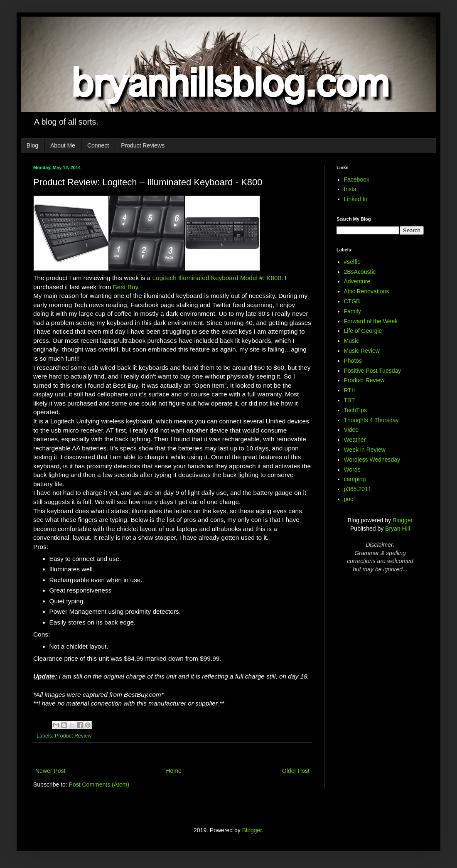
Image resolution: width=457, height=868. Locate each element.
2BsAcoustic (360, 272)
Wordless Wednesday (372, 460)
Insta (350, 189)
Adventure (357, 281)
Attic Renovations (367, 291)
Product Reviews (143, 145)
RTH (350, 390)
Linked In (356, 199)
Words (352, 470)
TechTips (356, 410)
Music (352, 341)
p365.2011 (358, 489)
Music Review (362, 351)
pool (349, 499)
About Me (63, 145)
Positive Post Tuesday (373, 371)
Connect (98, 145)
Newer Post (50, 771)
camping (355, 479)
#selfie (352, 262)
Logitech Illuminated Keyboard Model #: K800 (217, 278)
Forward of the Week (371, 321)
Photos (353, 361)
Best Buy (125, 287)
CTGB (352, 301)
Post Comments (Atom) (99, 784)
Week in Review (365, 450)
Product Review (73, 736)
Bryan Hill (398, 529)
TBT (349, 400)
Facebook (357, 180)
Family (353, 311)
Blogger (403, 520)
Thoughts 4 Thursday (371, 420)
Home (173, 771)
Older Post (296, 771)
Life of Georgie (363, 331)
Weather (355, 440)
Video (351, 430)
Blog (32, 145)
